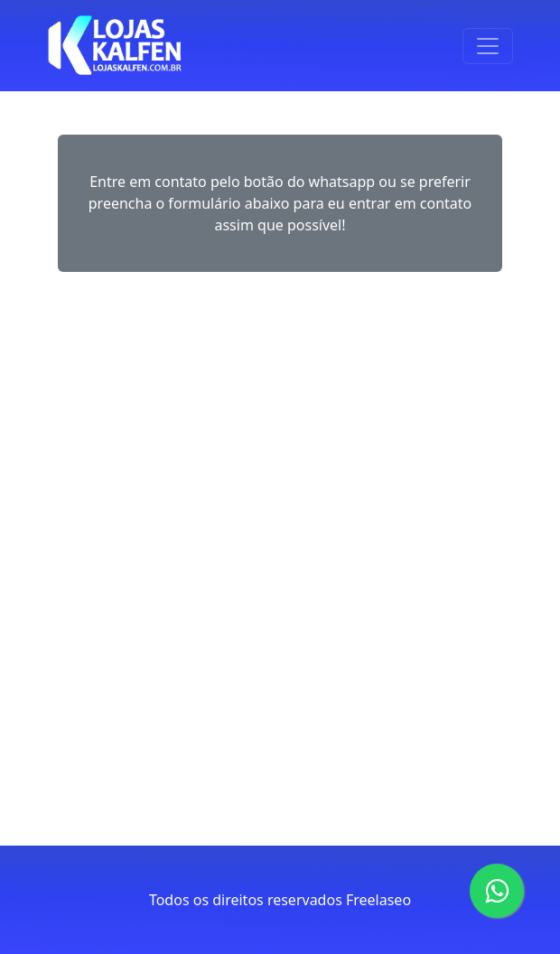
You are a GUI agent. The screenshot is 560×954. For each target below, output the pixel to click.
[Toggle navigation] (488, 46)
